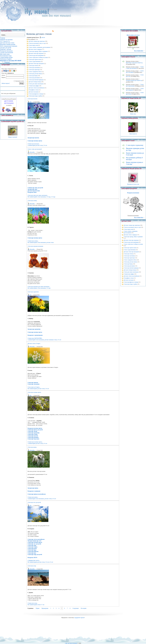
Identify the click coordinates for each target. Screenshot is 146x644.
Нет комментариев (32, 197)
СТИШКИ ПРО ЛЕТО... (34, 561)
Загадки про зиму (32, 189)
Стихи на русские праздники (36, 55)
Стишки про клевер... (33, 241)
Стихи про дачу (32, 553)
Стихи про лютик (32, 431)
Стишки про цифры (34, 86)
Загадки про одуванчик (34, 329)
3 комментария (31, 499)
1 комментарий (31, 340)
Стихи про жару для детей (35, 554)
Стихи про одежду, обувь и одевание (38, 51)
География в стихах (34, 90)
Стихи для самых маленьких (36, 84)
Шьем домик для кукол (133, 35)
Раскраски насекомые (133, 215)
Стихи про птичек (33, 66)
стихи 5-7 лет (41, 605)
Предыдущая (45, 608)
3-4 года (48, 197)
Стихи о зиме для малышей (35, 149)
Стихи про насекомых (34, 68)
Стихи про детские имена (35, 74)
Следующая (76, 608)
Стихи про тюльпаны (34, 384)
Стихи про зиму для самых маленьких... (38, 195)
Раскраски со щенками (34, 491)
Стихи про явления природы (36, 80)
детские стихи (39, 145)
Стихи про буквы (33, 76)
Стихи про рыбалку (33, 551)
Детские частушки (33, 92)
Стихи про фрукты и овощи (36, 94)
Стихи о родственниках (35, 61)
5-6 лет (45, 145)
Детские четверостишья (35, 82)
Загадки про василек (33, 138)
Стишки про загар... (33, 603)
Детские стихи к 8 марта (34, 343)
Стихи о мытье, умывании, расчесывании (39, 47)
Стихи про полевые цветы (35, 141)
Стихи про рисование (34, 78)
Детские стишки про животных (37, 41)
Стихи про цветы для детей (35, 430)
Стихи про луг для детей (34, 544)
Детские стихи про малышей (36, 64)
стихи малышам (42, 197)
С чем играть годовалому (135, 145)
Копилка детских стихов (51, 10)
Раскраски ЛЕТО (32, 558)
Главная (27, 10)
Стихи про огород (32, 547)
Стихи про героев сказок (35, 59)
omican (43, 37)
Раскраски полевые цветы (35, 428)
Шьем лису (133, 114)
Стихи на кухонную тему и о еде (37, 43)
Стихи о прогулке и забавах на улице (38, 57)
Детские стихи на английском (36, 88)
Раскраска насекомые (133, 193)
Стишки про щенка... (33, 497)
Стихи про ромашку (33, 437)
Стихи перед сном (33, 45)
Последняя (83, 608)
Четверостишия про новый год (134, 80)
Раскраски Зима (32, 192)
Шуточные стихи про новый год (134, 63)
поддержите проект (79, 618)
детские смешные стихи (51, 340)
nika (30, 102)
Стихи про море (32, 545)
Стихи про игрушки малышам (35, 246)
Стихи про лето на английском (36, 539)
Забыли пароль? (6, 83)
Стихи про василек (32, 99)
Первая (38, 608)
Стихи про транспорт (34, 70)
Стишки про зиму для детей (35, 188)
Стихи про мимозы (33, 383)
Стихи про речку (32, 548)
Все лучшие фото (139, 51)
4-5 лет (59, 340)
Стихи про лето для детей (34, 502)
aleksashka (32, 152)
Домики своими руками (133, 47)
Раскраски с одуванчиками (35, 335)
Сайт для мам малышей (71, 643)
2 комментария (31, 145)
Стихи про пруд (32, 550)
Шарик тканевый (13, 137)
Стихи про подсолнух (33, 439)
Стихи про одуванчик (33, 292)
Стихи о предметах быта (35, 72)
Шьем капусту (133, 134)
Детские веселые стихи (36, 10)
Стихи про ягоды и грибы (35, 96)
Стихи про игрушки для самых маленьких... (39, 287)
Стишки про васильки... (34, 144)
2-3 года (53, 197)
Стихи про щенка (32, 447)
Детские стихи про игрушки (36, 53)
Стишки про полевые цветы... (35, 442)
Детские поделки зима (34, 191)
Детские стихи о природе (35, 49)
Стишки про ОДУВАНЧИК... (35, 338)
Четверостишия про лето (34, 541)
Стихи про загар (32, 566)
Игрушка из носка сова (133, 184)
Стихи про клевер (32, 201)
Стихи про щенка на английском (37, 494)
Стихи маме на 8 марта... (34, 387)
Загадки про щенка (33, 488)
